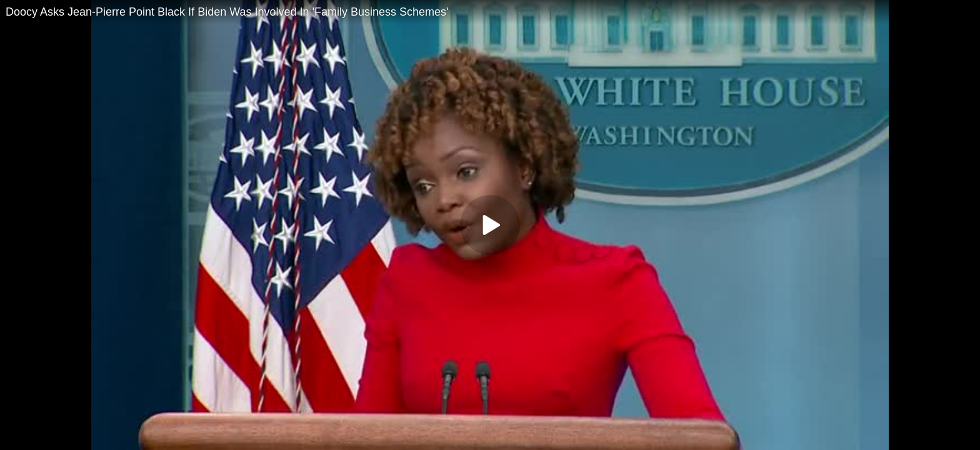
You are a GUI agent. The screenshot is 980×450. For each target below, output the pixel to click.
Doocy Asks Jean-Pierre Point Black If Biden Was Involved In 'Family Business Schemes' (227, 12)
